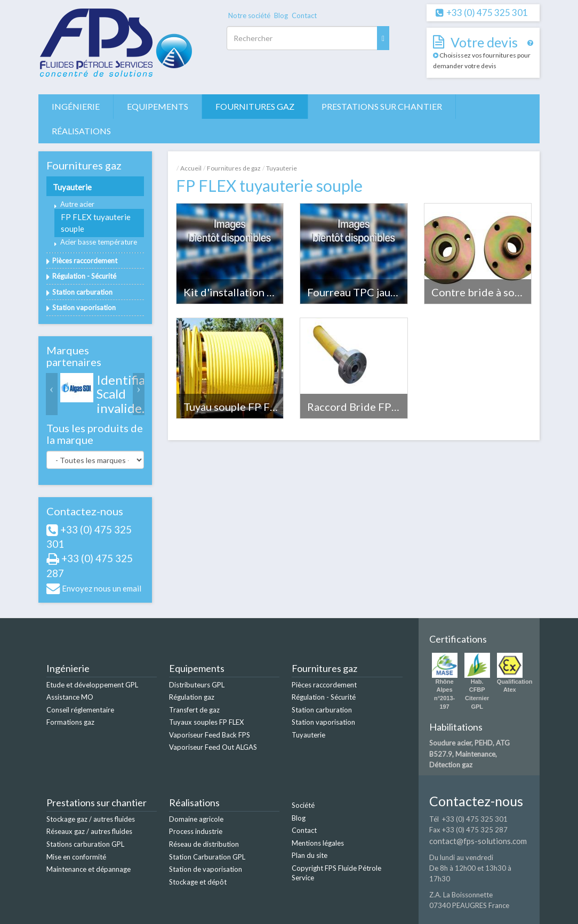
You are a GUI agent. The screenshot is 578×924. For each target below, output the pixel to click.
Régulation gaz (192, 697)
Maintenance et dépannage (89, 869)
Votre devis (484, 42)
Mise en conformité (76, 857)
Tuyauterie (72, 187)
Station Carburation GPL (207, 857)
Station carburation (82, 292)
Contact (304, 15)
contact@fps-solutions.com (478, 841)
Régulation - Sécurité (84, 276)
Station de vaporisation (206, 869)
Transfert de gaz (194, 710)
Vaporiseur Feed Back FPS (210, 735)
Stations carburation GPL (85, 844)
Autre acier (77, 204)
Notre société (249, 15)
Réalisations (81, 131)
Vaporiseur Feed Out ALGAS (213, 747)
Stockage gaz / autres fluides (91, 819)
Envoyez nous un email (102, 588)
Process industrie (196, 831)
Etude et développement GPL (92, 685)
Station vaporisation (84, 307)
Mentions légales (318, 843)
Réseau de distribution (204, 844)
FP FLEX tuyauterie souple (96, 222)
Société (303, 805)
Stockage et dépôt (198, 882)
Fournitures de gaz (234, 168)
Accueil (191, 168)
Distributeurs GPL (197, 685)
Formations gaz (70, 722)
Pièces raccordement (85, 261)
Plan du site (310, 855)
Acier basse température (99, 242)
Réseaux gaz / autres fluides (89, 831)
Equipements (158, 106)
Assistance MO (70, 697)
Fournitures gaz (255, 106)
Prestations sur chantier (382, 106)
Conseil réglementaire (80, 710)
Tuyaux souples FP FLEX (206, 722)
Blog (281, 15)
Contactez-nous (85, 511)
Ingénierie (76, 106)
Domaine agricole (196, 819)
